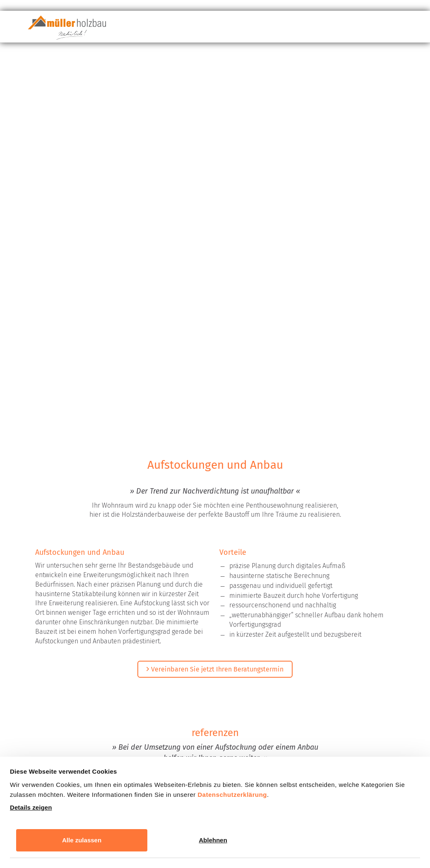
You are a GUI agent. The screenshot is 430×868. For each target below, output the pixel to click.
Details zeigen (31, 807)
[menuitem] (199, 29)
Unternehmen (336, 29)
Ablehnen (213, 840)
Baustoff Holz (199, 29)
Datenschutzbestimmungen (265, 699)
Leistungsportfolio (264, 29)
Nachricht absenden (217, 756)
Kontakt (392, 29)
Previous (163, 439)
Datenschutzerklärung (232, 795)
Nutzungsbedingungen (356, 699)
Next (267, 439)
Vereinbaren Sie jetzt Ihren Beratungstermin (217, 248)
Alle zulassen (82, 840)
